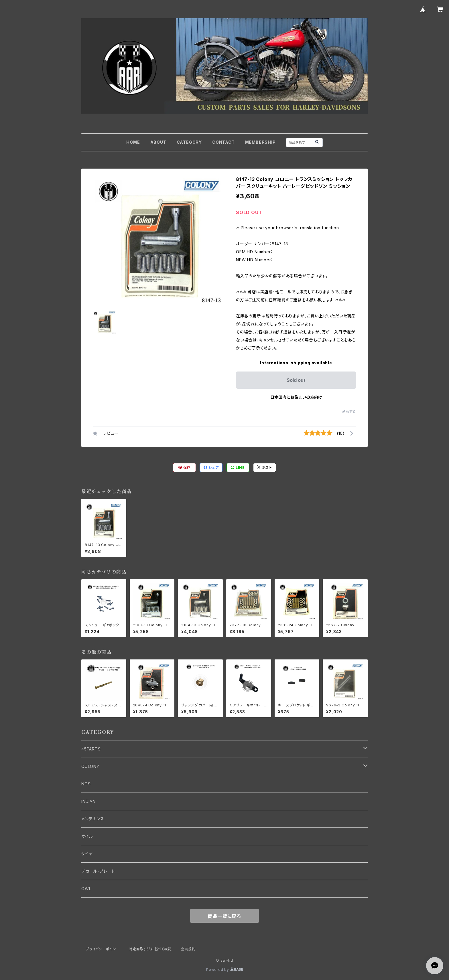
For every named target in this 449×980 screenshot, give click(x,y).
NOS (86, 784)
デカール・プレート (98, 871)
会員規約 (188, 949)
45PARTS (91, 749)
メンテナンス (93, 819)
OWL (86, 889)
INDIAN (88, 801)
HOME (133, 142)
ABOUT (158, 142)
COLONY (90, 766)
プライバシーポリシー (103, 949)
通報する (349, 411)
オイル (87, 836)
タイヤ (87, 854)
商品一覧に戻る (224, 916)
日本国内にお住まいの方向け (296, 397)
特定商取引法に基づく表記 (150, 949)
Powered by (224, 970)
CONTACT (223, 142)
